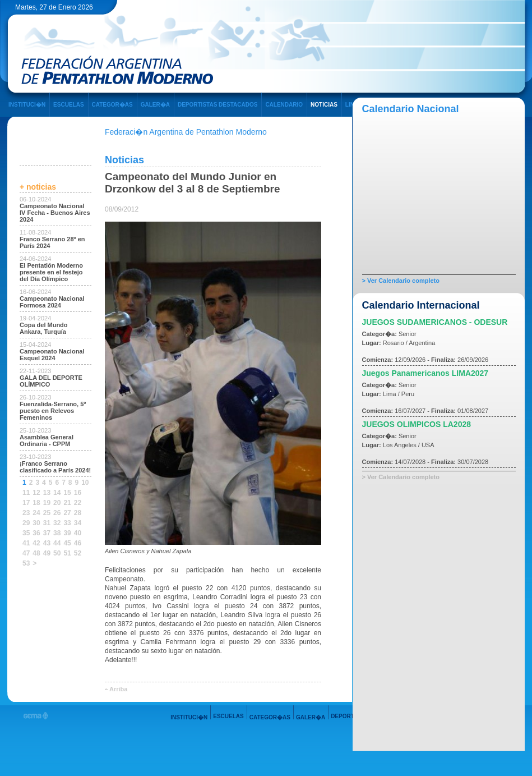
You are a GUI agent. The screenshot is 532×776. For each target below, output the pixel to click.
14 (57, 493)
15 (67, 493)
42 (36, 543)
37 (47, 533)
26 (57, 513)
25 (47, 513)
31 (47, 523)
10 (85, 483)
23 (26, 513)
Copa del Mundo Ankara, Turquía (44, 328)
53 (26, 563)
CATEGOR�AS (112, 105)
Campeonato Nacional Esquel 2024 (52, 355)
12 (36, 493)
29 (26, 523)
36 (36, 533)
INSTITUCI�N (27, 105)
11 (26, 493)
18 (36, 503)
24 (36, 513)
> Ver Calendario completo (401, 281)
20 (57, 503)
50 (57, 553)
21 (67, 503)
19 (47, 503)
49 (47, 553)
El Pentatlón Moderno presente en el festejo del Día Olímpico (51, 272)
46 (78, 543)
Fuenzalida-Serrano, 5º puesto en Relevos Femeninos (53, 411)
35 (26, 533)
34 (78, 523)
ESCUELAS (68, 105)
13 (47, 493)
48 (36, 553)
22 (78, 503)
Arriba (118, 689)
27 (67, 513)
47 (26, 553)
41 (26, 543)
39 (67, 533)
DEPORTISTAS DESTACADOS (218, 105)
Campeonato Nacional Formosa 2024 (52, 302)
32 (57, 523)
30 (36, 523)
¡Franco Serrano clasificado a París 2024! (55, 467)
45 (67, 543)
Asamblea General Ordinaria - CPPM (47, 440)
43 (47, 543)
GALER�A (155, 105)
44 (57, 543)
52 (78, 553)
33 (67, 523)
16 (78, 493)
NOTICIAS (324, 105)
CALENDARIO (284, 105)
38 (57, 533)
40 (78, 533)
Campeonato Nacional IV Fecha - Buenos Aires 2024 (55, 213)
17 (26, 503)
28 (78, 513)
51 (67, 553)
